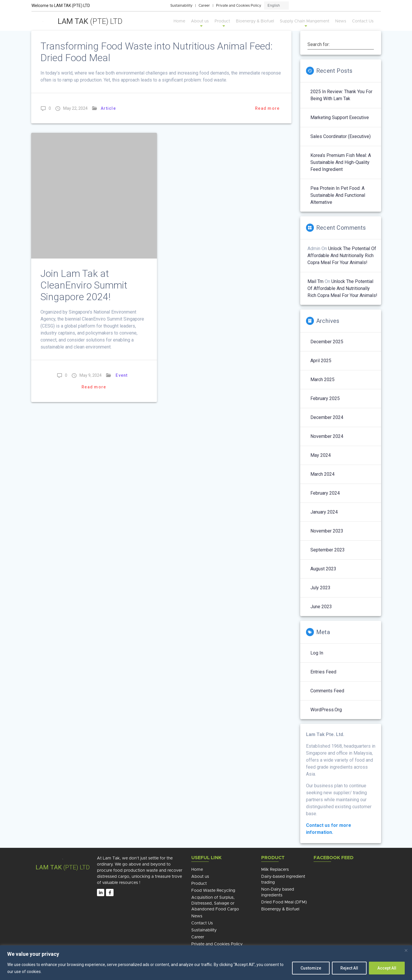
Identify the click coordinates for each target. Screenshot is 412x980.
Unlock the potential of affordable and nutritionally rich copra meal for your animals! (342, 255)
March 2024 (322, 474)
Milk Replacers (275, 870)
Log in (317, 653)
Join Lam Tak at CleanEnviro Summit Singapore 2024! (84, 285)
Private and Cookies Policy (239, 6)
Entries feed (323, 672)
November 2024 (327, 436)
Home (179, 21)
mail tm (315, 281)
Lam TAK (49, 867)
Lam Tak (90, 21)
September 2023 (328, 550)
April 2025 (321, 361)
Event (122, 375)
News (341, 21)
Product (222, 24)
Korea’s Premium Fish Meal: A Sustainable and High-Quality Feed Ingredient (341, 162)
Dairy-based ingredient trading (283, 880)
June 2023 (321, 607)
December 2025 (327, 342)
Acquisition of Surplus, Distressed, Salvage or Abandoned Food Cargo (215, 903)
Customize (311, 968)
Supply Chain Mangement (305, 24)
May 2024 (321, 455)
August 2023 (323, 569)
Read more (267, 108)
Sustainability (181, 6)
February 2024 (325, 493)
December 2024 (327, 417)
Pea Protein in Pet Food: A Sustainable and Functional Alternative (338, 195)
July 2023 (320, 588)
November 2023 (327, 531)
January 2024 (324, 512)
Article (108, 108)
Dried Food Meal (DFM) (284, 902)
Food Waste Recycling (213, 891)
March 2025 (322, 380)
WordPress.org (326, 710)
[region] (206, 963)
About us (200, 24)
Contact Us (363, 21)
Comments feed (327, 691)
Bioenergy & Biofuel (255, 21)
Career (204, 6)
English (274, 6)
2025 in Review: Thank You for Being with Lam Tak (341, 95)
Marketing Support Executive (340, 117)
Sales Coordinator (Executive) (341, 136)
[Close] (406, 950)
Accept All (387, 968)
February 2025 (325, 398)
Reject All (349, 968)
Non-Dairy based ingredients (278, 892)
